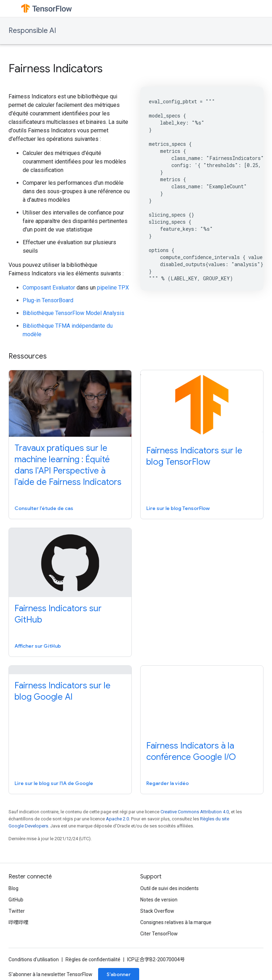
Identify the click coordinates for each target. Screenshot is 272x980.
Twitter (17, 911)
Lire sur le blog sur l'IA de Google (54, 783)
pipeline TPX (113, 288)
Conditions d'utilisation (34, 959)
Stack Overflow (157, 911)
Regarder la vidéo (168, 783)
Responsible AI (32, 31)
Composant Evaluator (49, 288)
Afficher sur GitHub (38, 646)
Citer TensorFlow (159, 934)
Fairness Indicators (56, 68)
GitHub (16, 900)
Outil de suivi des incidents (169, 888)
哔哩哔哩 (18, 922)
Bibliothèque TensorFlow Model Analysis (73, 313)
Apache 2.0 (117, 819)
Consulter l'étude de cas (44, 508)
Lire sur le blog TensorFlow (178, 508)
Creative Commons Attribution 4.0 (195, 812)
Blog (13, 888)
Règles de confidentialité (93, 959)
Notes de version (159, 900)
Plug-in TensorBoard (48, 300)
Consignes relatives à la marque (176, 922)
